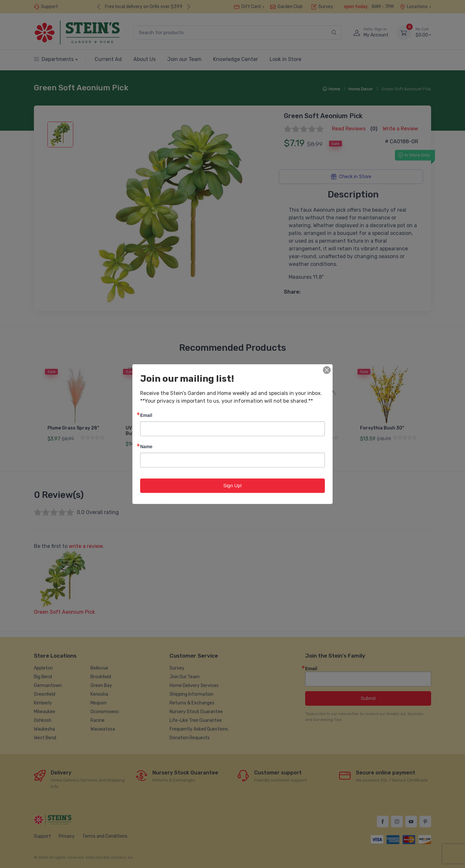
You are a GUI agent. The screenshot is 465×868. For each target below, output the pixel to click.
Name (146, 446)
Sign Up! (232, 485)
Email (146, 415)
